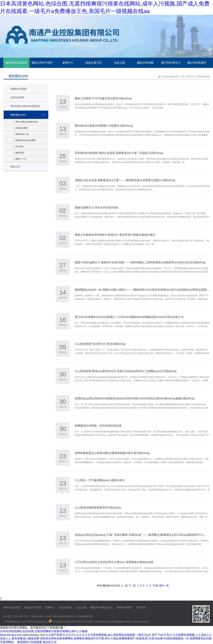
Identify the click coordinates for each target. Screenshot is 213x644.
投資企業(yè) (66, 607)
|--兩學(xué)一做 (21, 134)
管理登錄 (141, 607)
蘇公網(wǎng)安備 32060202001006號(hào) (73, 622)
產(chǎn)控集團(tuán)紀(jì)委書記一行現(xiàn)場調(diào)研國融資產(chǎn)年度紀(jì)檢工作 (129, 317)
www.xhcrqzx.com (11, 635)
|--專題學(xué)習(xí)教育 (25, 140)
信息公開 (81, 607)
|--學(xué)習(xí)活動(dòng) (26, 122)
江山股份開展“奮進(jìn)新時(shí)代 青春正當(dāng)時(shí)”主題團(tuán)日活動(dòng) (126, 371)
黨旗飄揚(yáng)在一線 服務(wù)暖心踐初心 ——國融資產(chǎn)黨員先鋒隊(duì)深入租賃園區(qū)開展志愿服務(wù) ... (142, 290)
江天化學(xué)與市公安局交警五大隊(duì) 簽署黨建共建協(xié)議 (114, 562)
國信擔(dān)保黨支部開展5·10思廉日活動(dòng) (104, 126)
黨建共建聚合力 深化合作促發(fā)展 (96, 207)
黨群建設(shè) (203, 77)
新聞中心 (191, 77)
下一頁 (132, 586)
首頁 (183, 77)
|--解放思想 (19, 153)
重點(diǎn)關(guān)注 (101, 607)
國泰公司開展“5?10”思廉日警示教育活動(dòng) (103, 98)
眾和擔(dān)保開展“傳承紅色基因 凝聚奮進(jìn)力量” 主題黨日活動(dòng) (119, 153)
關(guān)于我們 (33, 607)
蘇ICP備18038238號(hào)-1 (35, 622)
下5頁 (155, 586)
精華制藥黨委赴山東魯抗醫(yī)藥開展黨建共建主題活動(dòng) (112, 453)
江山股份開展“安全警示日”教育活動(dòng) (100, 344)
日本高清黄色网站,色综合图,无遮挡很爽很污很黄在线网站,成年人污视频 (44, 631)
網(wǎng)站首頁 (12, 607)
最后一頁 (164, 586)
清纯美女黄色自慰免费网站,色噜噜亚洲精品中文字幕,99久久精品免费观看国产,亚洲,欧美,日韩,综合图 (102, 638)
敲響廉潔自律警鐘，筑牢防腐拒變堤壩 (98, 426)
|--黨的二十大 (20, 159)
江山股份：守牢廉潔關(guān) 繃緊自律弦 (100, 480)
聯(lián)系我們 (124, 607)
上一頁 (124, 586)
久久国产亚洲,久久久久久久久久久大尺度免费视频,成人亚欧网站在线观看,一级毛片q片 (98, 635)
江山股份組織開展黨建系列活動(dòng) (98, 508)
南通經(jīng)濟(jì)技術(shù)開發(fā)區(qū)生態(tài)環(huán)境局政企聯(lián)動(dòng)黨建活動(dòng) (135, 398)
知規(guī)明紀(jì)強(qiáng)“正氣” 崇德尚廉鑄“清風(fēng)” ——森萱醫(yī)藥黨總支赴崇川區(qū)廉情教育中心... (141, 535)
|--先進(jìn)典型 (21, 128)
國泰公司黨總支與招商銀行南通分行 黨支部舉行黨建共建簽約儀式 (115, 235)
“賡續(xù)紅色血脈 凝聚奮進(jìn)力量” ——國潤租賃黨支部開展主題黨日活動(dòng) (125, 180)
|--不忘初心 (19, 147)
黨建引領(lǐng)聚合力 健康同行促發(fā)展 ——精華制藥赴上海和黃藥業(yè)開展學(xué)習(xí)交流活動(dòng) (140, 262)
